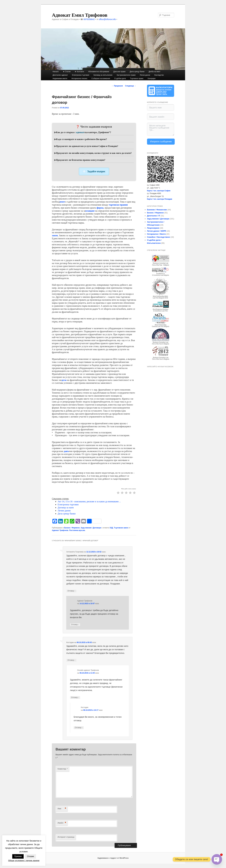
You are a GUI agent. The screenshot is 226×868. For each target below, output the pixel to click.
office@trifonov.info (107, 19)
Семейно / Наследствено (159, 237)
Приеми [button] (18, 856)
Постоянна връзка (77, 530)
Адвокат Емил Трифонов (80, 15)
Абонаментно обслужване (99, 72)
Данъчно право (119, 72)
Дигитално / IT (154, 216)
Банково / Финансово (157, 210)
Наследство (159, 75)
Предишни (117, 86)
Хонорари (152, 79)
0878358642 (89, 19)
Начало (56, 72)
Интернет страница (66, 837)
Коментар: (63, 769)
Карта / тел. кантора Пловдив (160, 199)
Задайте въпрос (96, 171)
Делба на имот (155, 72)
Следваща (131, 86)
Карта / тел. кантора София (159, 191)
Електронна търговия (80, 75)
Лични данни (145, 75)
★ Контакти (79, 72)
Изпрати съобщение (161, 142)
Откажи (30, 856)
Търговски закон (121, 528)
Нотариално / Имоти (156, 234)
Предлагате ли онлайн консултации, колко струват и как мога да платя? (94, 153)
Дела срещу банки (137, 72)
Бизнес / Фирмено (72, 528)
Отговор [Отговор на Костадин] (71, 660)
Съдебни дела (120, 79)
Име (62, 809)
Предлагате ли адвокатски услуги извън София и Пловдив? (87, 146)
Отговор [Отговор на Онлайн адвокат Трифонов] (75, 698)
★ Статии (67, 72)
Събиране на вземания (101, 79)
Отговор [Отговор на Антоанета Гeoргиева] (71, 591)
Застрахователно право (126, 75)
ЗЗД (111, 528)
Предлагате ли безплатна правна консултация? (81, 160)
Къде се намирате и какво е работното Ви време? (81, 139)
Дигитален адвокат (60, 75)
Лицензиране (153, 228)
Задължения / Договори (91, 528)
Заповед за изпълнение (103, 75)
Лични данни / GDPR (157, 231)
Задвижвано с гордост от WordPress (113, 858)
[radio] (118, 493)
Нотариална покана (79, 79)
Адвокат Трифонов (60, 530)
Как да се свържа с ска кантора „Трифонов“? (84, 132)
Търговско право (137, 79)
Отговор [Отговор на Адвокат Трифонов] (75, 625)
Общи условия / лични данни (24, 860)
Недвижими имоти (60, 79)
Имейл (62, 823)
